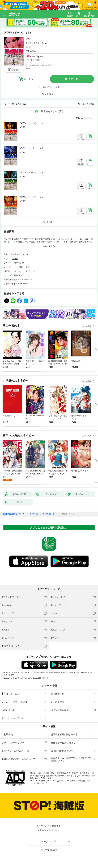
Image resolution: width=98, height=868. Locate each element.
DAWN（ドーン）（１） (32, 123)
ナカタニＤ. (39, 43)
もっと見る (87, 326)
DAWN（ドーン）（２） (32, 148)
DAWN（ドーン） (22, 275)
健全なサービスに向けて (63, 743)
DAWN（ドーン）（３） (32, 173)
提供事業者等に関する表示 (64, 734)
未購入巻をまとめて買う (51, 111)
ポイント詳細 (33, 60)
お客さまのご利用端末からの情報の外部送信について (71, 759)
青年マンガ (19, 263)
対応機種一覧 (57, 694)
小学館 (15, 259)
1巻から (80, 118)
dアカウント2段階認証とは (15, 751)
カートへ (28, 79)
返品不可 (29, 68)
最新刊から (89, 118)
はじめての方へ (12, 694)
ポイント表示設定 (60, 710)
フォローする (46, 43)
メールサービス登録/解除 (14, 702)
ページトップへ (49, 842)
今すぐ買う (74, 79)
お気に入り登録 (87, 104)
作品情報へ (47, 94)
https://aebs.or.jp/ (39, 783)
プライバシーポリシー (13, 743)
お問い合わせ (8, 710)
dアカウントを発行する (49, 826)
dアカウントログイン (12, 718)
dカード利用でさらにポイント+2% (38, 65)
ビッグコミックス (22, 267)
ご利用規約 (7, 734)
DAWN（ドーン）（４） (32, 197)
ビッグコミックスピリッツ (24, 271)
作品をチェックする (51, 87)
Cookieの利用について (62, 751)
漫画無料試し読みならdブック (13, 514)
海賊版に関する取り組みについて (18, 759)
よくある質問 (57, 702)
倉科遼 (29, 43)
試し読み (16, 70)
